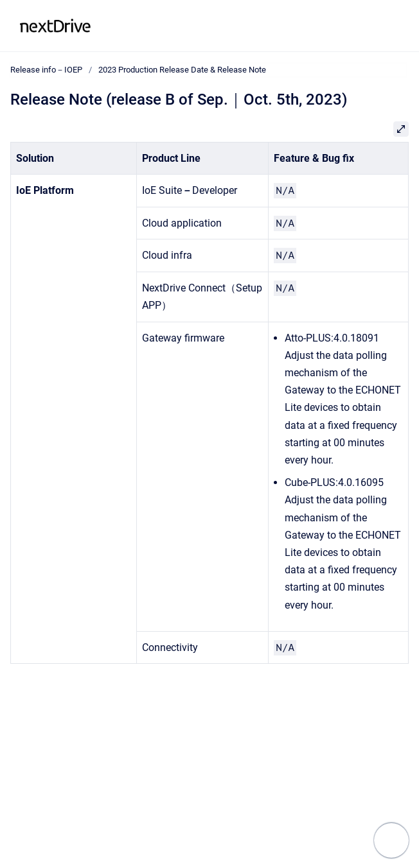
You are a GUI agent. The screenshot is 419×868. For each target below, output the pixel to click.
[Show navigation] (391, 840)
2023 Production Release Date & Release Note (182, 70)
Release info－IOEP (155, 25)
